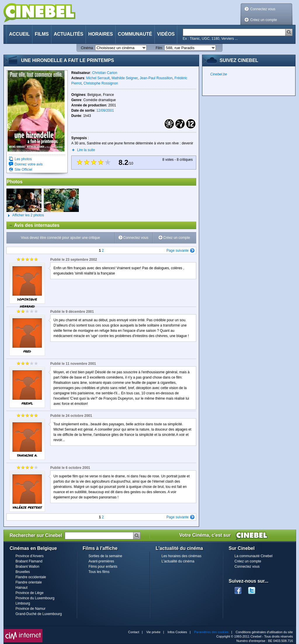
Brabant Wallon (27, 567)
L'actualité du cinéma (178, 561)
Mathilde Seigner (125, 78)
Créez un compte (264, 20)
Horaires (100, 34)
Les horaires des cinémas (181, 556)
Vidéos (166, 34)
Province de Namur (31, 609)
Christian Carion (105, 73)
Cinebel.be (219, 74)
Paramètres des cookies (211, 632)
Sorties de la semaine (105, 556)
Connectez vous (263, 9)
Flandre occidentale (31, 577)
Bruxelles (23, 572)
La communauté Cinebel (253, 556)
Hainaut (21, 588)
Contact (134, 632)
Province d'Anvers (29, 556)
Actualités (68, 34)
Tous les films (99, 572)
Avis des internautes (33, 225)
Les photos (23, 159)
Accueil (19, 34)
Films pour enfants (103, 567)
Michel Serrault (98, 78)
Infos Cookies (177, 632)
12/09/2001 (105, 111)
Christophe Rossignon (101, 83)
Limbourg (23, 603)
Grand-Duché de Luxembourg (39, 614)
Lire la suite (86, 150)
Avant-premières (101, 561)
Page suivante (178, 251)
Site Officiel (23, 170)
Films (42, 34)
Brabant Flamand (29, 561)
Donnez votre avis (29, 164)
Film (159, 48)
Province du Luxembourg (35, 598)
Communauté (135, 34)
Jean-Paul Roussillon (156, 78)
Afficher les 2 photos (25, 215)
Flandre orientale (29, 582)
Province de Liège (29, 593)
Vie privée (153, 632)
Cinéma (87, 48)
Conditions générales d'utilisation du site (264, 632)
